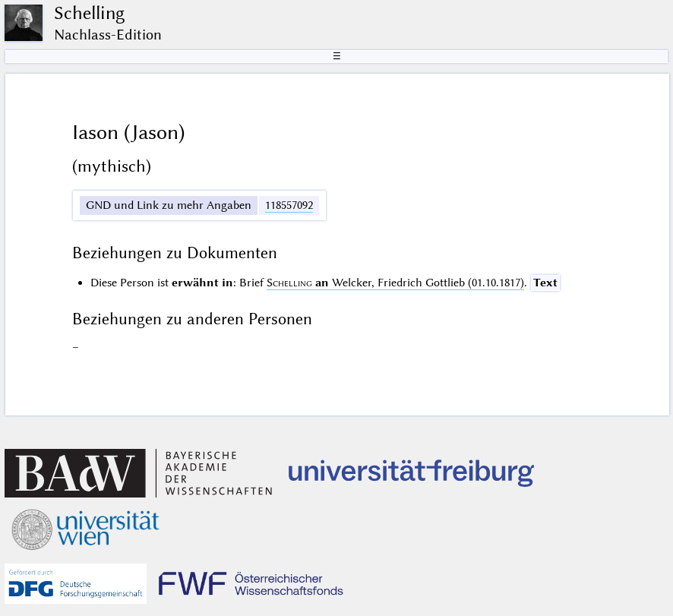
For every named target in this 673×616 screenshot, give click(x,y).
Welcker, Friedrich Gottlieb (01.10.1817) (395, 283)
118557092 (289, 205)
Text (545, 283)
